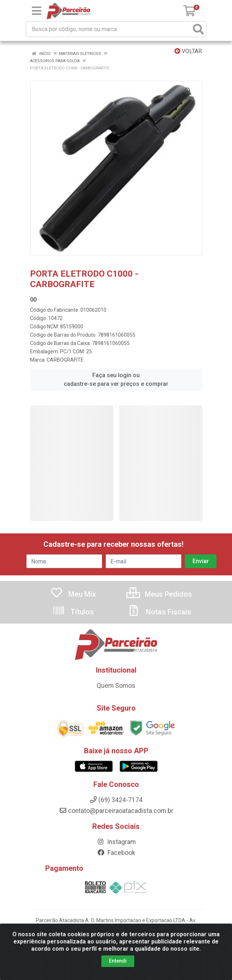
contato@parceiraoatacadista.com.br (116, 811)
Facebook (116, 853)
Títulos (73, 612)
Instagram (116, 842)
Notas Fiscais (159, 612)
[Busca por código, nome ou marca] (109, 29)
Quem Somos (116, 686)
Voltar (188, 51)
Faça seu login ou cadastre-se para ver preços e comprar (116, 380)
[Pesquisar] (198, 29)
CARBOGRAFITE (65, 360)
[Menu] (37, 11)
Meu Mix (73, 594)
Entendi (118, 964)
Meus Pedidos (159, 594)
